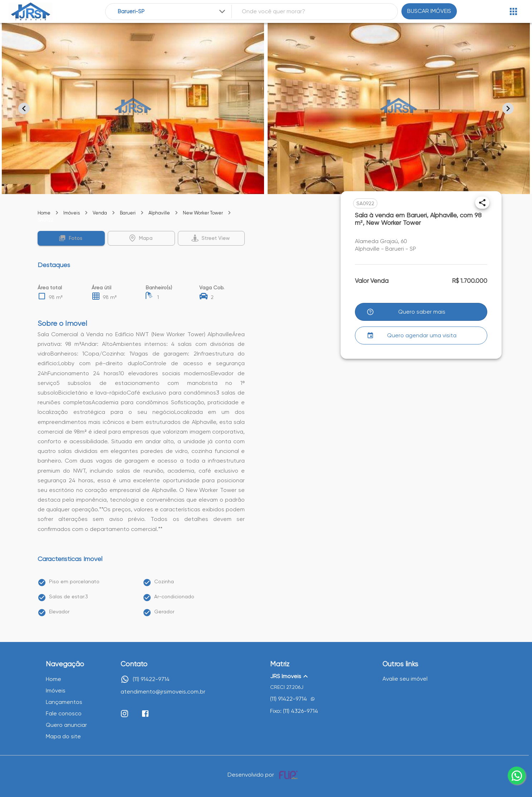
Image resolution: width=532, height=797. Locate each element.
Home (44, 213)
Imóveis (72, 213)
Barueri (128, 213)
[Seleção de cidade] (172, 12)
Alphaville (159, 213)
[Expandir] (222, 11)
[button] (71, 238)
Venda (100, 213)
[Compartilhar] (482, 203)
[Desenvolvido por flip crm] (289, 775)
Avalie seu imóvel (405, 679)
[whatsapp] (517, 776)
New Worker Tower (203, 213)
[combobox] (172, 12)
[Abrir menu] (513, 11)
